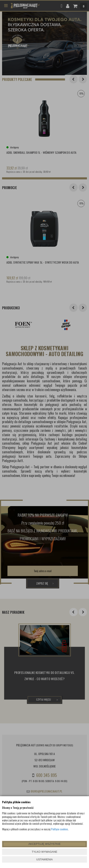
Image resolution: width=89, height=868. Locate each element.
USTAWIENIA (44, 859)
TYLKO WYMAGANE (44, 852)
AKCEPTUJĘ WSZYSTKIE (44, 844)
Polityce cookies (60, 829)
